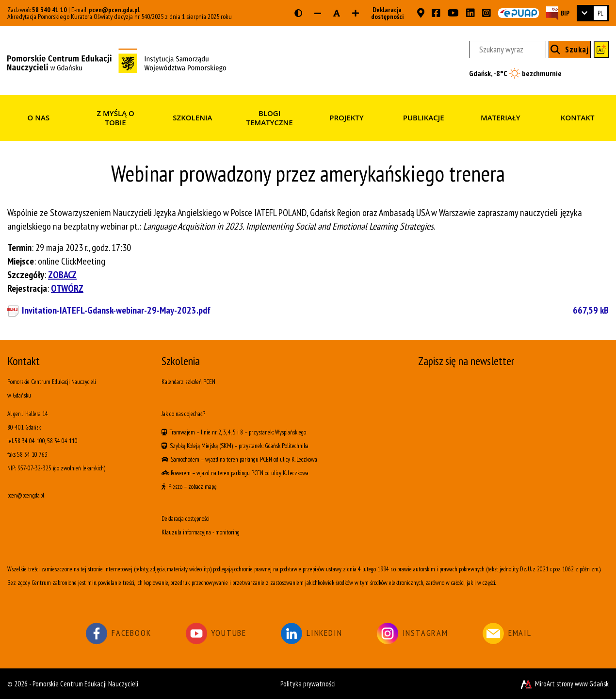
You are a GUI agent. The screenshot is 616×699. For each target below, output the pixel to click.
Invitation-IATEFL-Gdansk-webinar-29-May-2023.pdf (315, 310)
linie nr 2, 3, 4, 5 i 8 (222, 432)
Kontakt (578, 117)
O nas (39, 117)
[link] (593, 13)
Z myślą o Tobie (116, 118)
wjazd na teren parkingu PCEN (239, 459)
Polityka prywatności (308, 684)
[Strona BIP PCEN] (558, 13)
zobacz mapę (202, 487)
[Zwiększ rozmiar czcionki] (356, 13)
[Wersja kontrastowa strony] (298, 13)
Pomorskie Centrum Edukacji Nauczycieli (85, 684)
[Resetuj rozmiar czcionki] (337, 13)
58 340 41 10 (49, 10)
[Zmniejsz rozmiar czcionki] (318, 13)
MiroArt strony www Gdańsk (564, 684)
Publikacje (424, 117)
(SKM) (226, 446)
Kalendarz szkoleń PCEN (188, 382)
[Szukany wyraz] (507, 50)
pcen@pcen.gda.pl (114, 10)
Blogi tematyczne (270, 118)
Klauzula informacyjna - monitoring (201, 532)
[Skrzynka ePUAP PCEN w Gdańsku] (519, 13)
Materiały (501, 117)
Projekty (346, 117)
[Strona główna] (117, 60)
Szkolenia (192, 117)
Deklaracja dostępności (384, 13)
